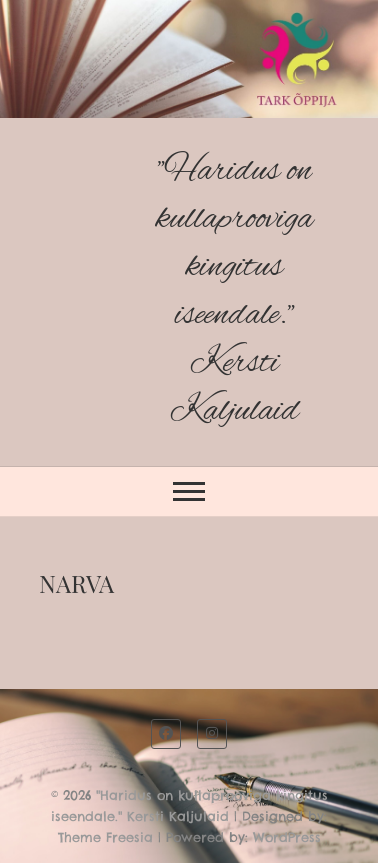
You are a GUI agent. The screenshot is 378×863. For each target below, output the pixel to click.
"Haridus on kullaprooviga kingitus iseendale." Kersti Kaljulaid (234, 291)
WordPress (287, 837)
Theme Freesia (105, 837)
